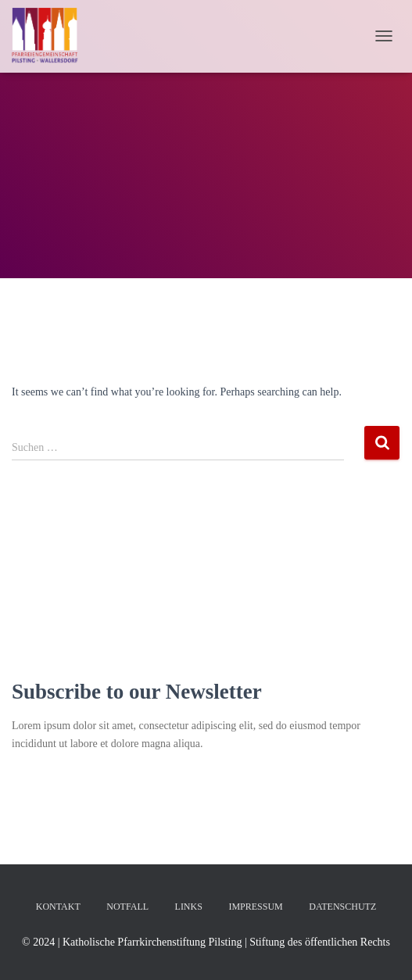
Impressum (255, 907)
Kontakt (58, 907)
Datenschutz (342, 907)
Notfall (127, 907)
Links (189, 907)
